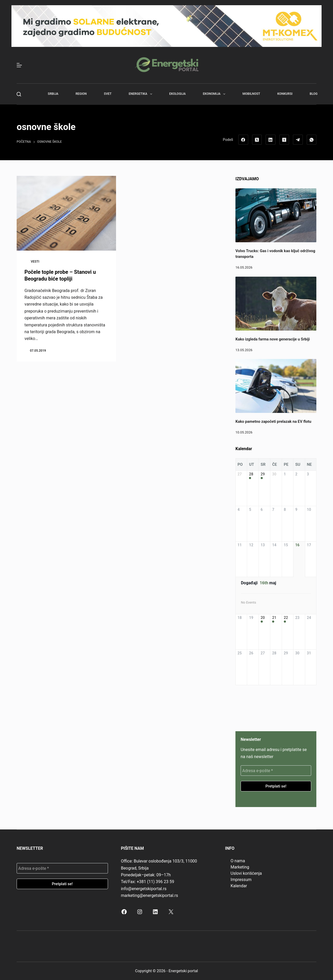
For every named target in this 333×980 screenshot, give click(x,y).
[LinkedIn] (271, 140)
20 (263, 618)
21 (274, 618)
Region (81, 94)
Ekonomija (215, 94)
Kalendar (239, 886)
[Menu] (19, 65)
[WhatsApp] (312, 140)
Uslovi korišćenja (246, 873)
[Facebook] (243, 140)
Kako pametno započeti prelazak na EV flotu (273, 421)
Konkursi (285, 94)
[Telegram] (298, 140)
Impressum (241, 880)
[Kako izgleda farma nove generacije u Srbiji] (276, 304)
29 (263, 474)
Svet (108, 94)
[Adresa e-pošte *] (276, 771)
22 (286, 618)
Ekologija (178, 94)
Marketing (240, 867)
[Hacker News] (284, 140)
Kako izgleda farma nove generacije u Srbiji (273, 339)
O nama (238, 861)
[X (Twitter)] (257, 140)
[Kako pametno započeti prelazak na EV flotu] (276, 386)
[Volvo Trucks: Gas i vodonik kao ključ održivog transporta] (276, 215)
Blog (313, 94)
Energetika (142, 94)
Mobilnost (251, 94)
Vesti (35, 262)
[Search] (19, 94)
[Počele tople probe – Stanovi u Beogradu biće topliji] (66, 213)
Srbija (53, 94)
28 (251, 474)
